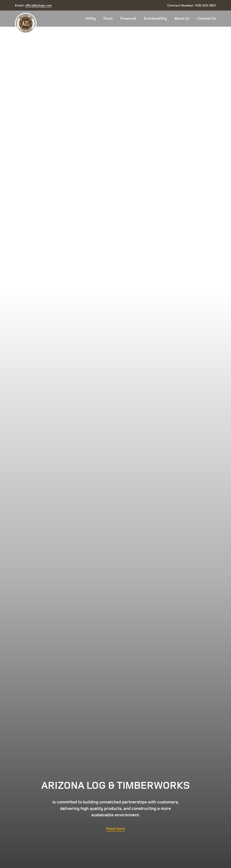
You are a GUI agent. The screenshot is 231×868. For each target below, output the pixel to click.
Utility (91, 18)
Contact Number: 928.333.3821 (192, 5)
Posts (108, 18)
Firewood (128, 18)
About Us (182, 18)
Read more (115, 828)
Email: (33, 5)
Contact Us (207, 18)
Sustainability (155, 18)
